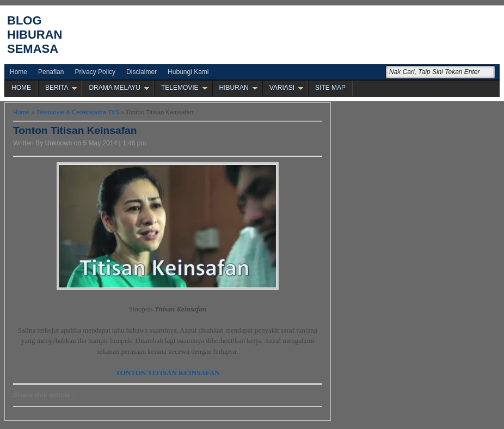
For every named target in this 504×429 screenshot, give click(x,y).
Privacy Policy (95, 72)
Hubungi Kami (188, 72)
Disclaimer (142, 72)
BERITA (57, 88)
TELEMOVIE (180, 88)
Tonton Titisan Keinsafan (75, 130)
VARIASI (282, 88)
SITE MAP (330, 88)
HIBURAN (234, 88)
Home (19, 72)
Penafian (51, 72)
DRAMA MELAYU (114, 88)
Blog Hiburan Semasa (35, 35)
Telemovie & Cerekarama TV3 (78, 112)
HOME (21, 88)
